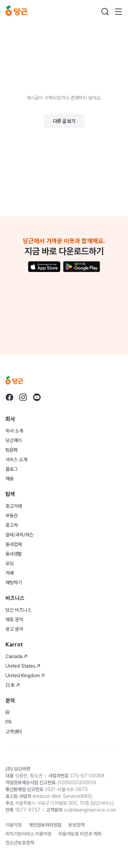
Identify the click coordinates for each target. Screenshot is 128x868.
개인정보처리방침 (45, 825)
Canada (16, 656)
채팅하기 (14, 583)
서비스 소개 (16, 459)
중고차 (12, 525)
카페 (10, 573)
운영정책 (76, 825)
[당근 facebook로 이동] (10, 397)
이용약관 (14, 825)
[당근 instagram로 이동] (23, 397)
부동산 (12, 516)
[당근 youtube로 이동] (37, 397)
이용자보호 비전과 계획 (80, 834)
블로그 (12, 469)
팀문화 (12, 450)
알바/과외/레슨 (19, 535)
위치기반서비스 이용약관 (29, 834)
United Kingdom (25, 676)
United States (23, 666)
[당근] (16, 12)
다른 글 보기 (64, 121)
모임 (10, 563)
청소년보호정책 (20, 843)
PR (9, 722)
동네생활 (14, 554)
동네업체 (14, 544)
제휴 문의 (14, 619)
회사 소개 (14, 431)
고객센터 (14, 732)
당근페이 (14, 440)
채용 (10, 479)
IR (8, 712)
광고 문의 (14, 629)
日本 (13, 685)
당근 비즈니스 (18, 610)
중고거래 (14, 506)
